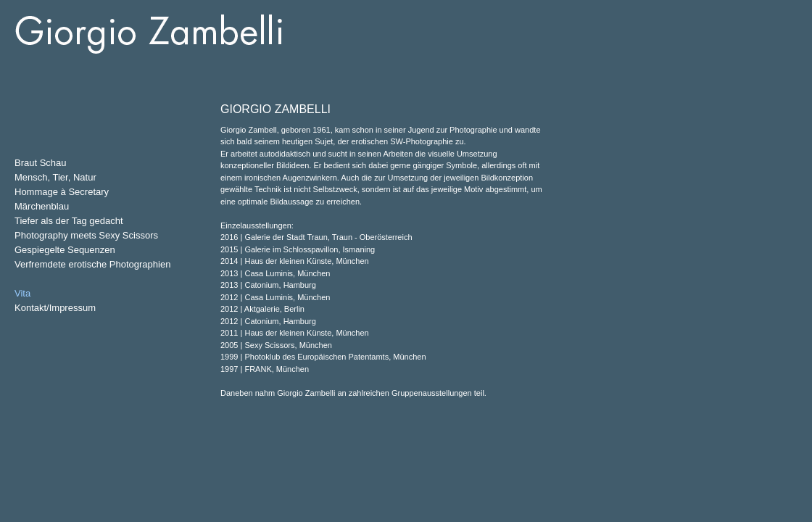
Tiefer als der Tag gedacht (69, 221)
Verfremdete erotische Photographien (92, 264)
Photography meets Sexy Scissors (86, 235)
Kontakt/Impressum (55, 308)
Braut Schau (41, 163)
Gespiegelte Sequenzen (65, 250)
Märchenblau (42, 206)
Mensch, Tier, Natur (55, 177)
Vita (22, 293)
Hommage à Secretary (62, 192)
